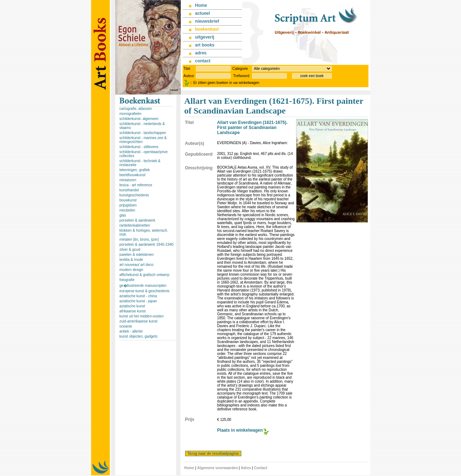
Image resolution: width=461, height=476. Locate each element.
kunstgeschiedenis (134, 195)
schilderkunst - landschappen (143, 133)
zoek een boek (312, 76)
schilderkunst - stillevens (139, 147)
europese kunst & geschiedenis (145, 291)
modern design (131, 270)
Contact (261, 468)
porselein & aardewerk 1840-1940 (147, 244)
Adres (246, 468)
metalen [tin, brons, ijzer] (139, 239)
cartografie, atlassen (136, 109)
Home (189, 468)
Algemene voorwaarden (217, 468)
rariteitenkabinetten (135, 225)
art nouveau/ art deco (137, 265)
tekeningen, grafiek (135, 170)
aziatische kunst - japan (138, 301)
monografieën (131, 114)
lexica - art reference (136, 185)
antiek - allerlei (131, 331)
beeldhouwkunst (133, 175)
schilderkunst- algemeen (139, 119)
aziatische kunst (132, 306)
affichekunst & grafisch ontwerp (145, 275)
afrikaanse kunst (133, 311)
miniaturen (128, 180)
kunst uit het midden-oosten (142, 316)
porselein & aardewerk (138, 220)
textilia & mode (131, 260)
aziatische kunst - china (138, 296)
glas (123, 215)
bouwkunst (128, 200)
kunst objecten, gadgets (139, 336)
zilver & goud (130, 250)
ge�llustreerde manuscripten (143, 286)
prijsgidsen (128, 205)
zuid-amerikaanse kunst (139, 321)
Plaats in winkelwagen (240, 430)
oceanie (126, 326)
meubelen (127, 210)
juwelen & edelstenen (137, 255)
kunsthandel (129, 190)
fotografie (127, 280)
